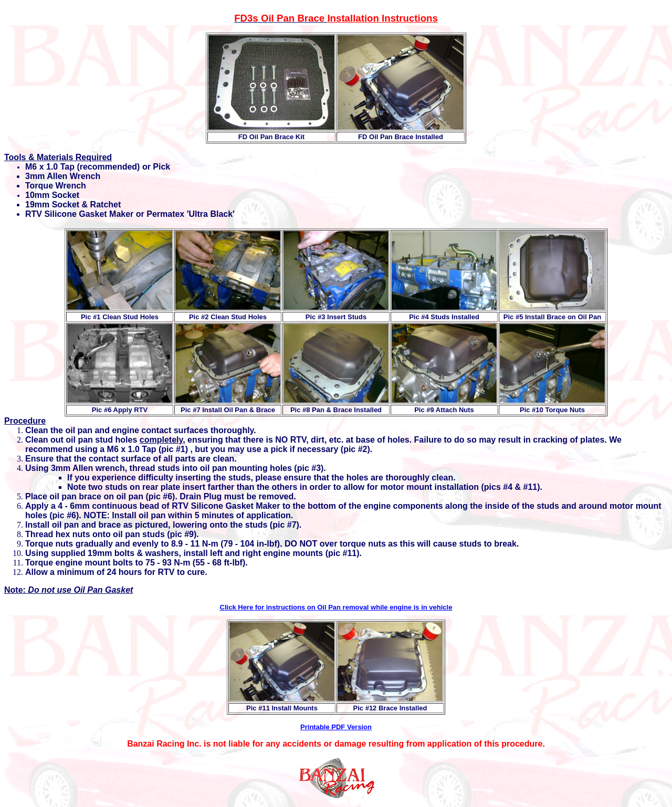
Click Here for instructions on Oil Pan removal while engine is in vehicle (336, 607)
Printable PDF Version (336, 727)
